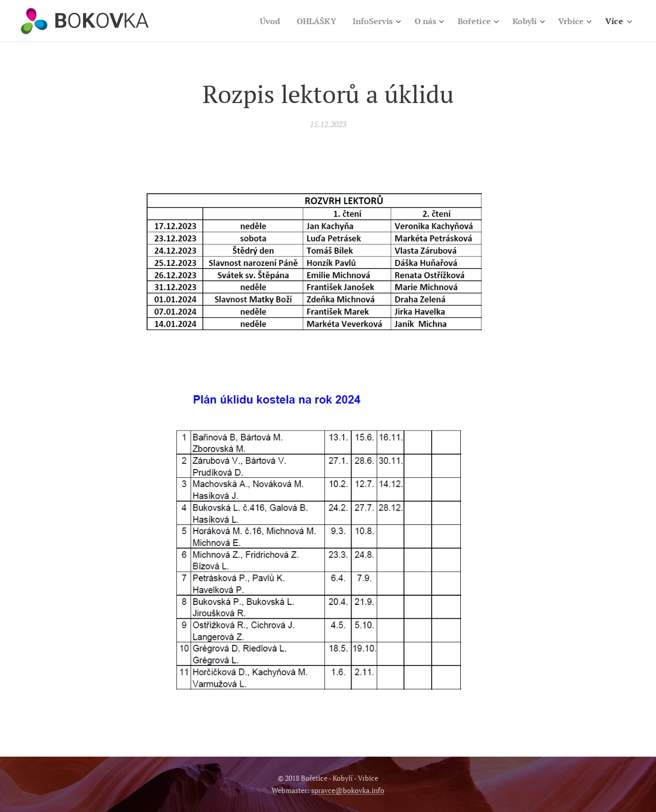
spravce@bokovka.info (348, 790)
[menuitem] (257, 21)
